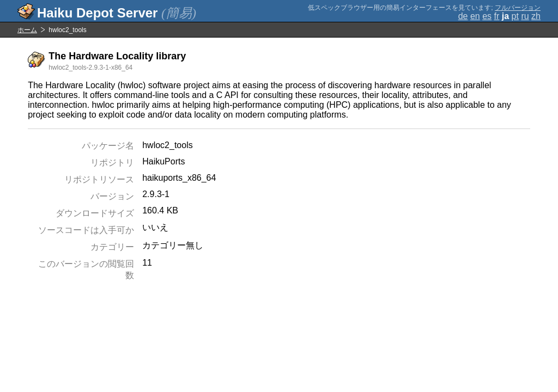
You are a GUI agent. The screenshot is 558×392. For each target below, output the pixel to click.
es (487, 16)
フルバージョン (518, 8)
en (475, 16)
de (463, 16)
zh (536, 16)
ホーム (27, 30)
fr (497, 16)
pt (515, 16)
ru (525, 16)
